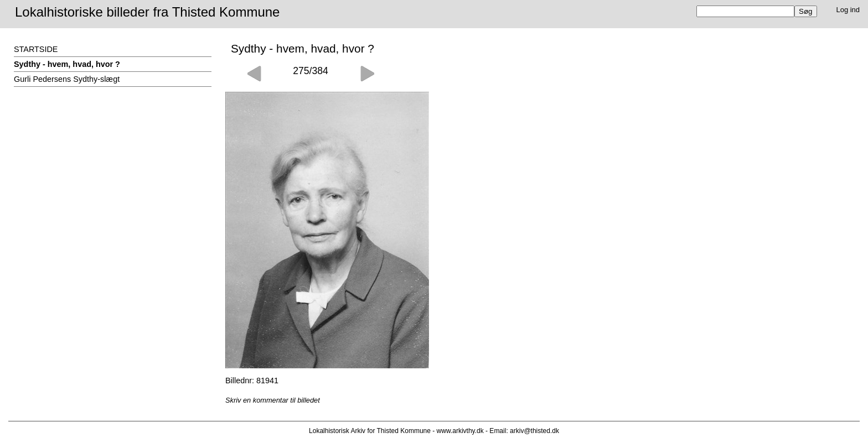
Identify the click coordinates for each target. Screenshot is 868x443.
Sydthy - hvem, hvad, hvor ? (67, 64)
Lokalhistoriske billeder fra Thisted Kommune (147, 12)
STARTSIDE (36, 49)
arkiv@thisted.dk (534, 431)
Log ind (848, 10)
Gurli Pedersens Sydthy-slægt (67, 79)
